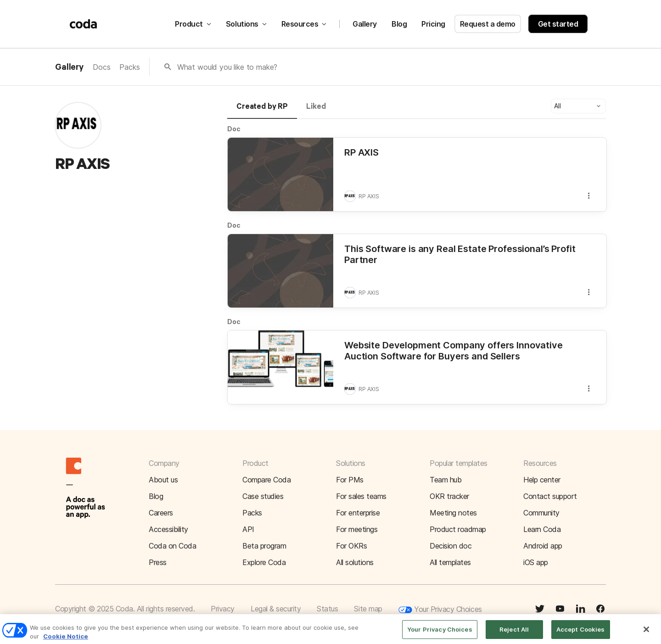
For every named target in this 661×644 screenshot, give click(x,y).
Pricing (433, 24)
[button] (578, 106)
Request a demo (488, 24)
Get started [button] (558, 24)
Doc (234, 129)
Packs (129, 67)
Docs (101, 67)
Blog (399, 24)
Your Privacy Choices (440, 610)
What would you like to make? (227, 67)
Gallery (365, 24)
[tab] (262, 111)
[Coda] (84, 24)
